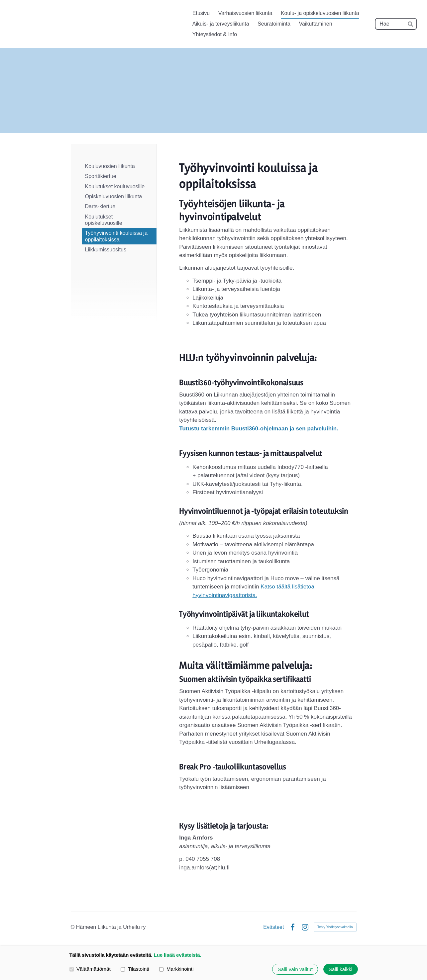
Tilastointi (135, 969)
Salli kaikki (340, 969)
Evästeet (273, 927)
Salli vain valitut (295, 969)
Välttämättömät (90, 969)
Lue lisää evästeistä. (178, 955)
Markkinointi (176, 969)
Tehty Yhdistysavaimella (335, 927)
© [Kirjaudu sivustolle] (73, 927)
